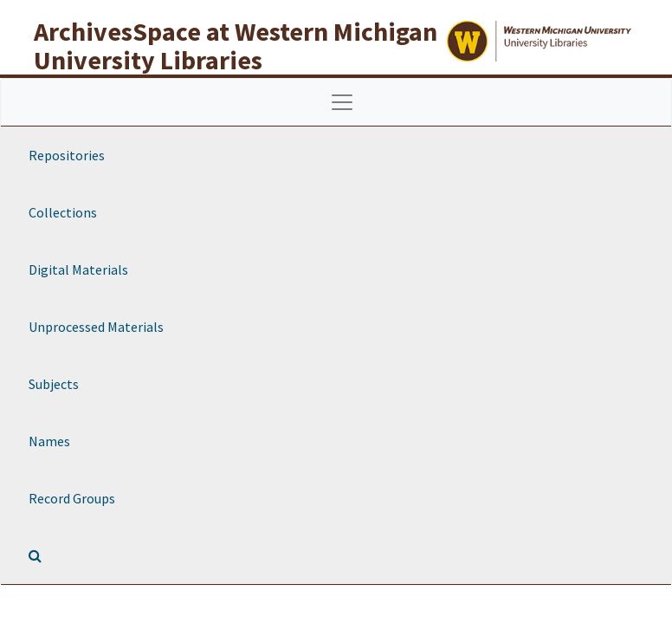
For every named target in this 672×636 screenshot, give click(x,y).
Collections (63, 212)
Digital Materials (78, 269)
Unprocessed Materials (96, 327)
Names (49, 441)
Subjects (54, 384)
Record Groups (72, 498)
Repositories (67, 155)
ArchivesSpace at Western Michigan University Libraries (236, 45)
